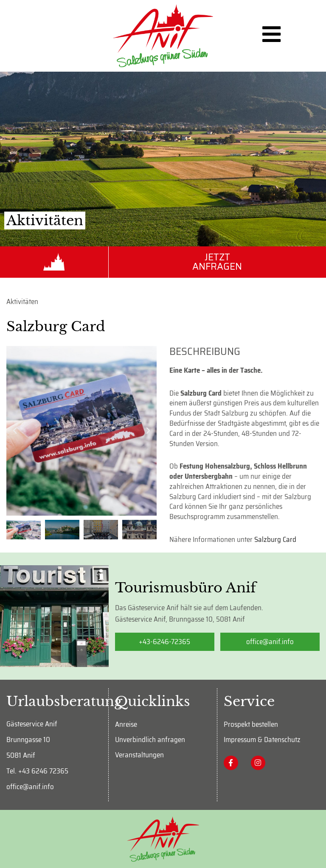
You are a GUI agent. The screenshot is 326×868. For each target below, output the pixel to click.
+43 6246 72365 (43, 771)
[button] (15, 431)
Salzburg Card (275, 539)
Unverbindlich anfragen (150, 740)
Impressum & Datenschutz (262, 740)
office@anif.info (30, 787)
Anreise (126, 724)
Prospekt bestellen (251, 724)
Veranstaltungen (139, 755)
